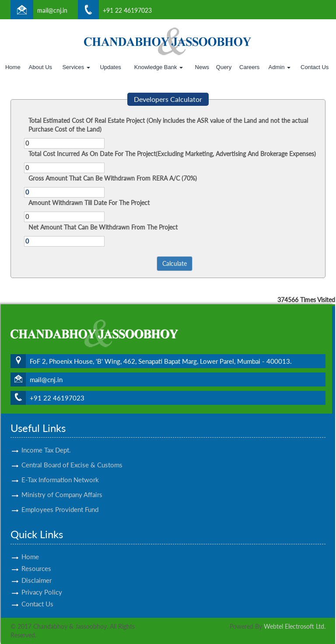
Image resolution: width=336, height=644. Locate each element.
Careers (249, 67)
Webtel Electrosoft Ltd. (295, 626)
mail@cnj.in (52, 10)
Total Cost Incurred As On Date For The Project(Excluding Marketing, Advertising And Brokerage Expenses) (172, 154)
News (202, 67)
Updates (110, 67)
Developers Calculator (168, 99)
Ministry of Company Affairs (62, 487)
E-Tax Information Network (60, 472)
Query (224, 67)
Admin (280, 67)
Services (76, 67)
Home (13, 67)
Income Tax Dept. (46, 442)
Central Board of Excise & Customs (72, 457)
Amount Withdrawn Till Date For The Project (89, 203)
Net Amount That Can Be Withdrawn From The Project (103, 227)
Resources (36, 560)
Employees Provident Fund (60, 501)
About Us (40, 67)
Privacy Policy (42, 584)
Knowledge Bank (159, 67)
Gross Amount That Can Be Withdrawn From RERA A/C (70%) (113, 178)
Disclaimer (37, 572)
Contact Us (315, 67)
